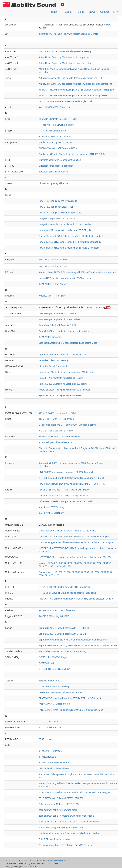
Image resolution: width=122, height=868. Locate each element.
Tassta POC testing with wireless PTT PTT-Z (61, 692)
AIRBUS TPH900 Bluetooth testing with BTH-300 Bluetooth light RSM (73, 96)
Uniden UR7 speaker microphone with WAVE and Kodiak (67, 501)
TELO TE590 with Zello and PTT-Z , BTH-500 (61, 798)
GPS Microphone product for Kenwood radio (60, 319)
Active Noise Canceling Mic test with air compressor (64, 57)
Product (55, 12)
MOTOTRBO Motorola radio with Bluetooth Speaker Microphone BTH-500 (75, 557)
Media (69, 12)
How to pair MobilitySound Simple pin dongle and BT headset (69, 248)
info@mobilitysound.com (57, 860)
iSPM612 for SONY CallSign (53, 657)
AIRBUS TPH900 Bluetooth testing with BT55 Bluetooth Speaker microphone (77, 90)
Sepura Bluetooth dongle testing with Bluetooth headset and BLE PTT (73, 640)
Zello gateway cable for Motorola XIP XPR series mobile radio (69, 822)
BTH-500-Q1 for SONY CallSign (54, 669)
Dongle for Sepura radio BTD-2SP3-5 (57, 219)
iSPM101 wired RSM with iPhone (55, 763)
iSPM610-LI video (47, 663)
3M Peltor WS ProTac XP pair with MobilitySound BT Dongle (68, 34)
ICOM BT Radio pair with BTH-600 (56, 431)
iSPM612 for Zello (47, 757)
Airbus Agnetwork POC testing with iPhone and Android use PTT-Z (71, 78)
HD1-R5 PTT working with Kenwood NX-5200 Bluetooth (66, 472)
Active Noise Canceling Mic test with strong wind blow (65, 63)
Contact (105, 12)
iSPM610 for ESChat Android (53, 284)
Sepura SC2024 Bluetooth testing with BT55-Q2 (62, 634)
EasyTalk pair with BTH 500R (53, 259)
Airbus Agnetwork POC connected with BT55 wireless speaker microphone (75, 84)
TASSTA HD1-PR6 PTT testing (54, 687)
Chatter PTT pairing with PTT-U (54, 183)
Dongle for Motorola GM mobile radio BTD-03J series (65, 224)
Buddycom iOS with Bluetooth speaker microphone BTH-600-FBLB (72, 154)
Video (81, 12)
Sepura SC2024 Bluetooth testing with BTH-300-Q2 (64, 628)
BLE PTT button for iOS (50, 681)
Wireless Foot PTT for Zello (52, 296)
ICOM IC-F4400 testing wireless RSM (57, 413)
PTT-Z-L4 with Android (50, 727)
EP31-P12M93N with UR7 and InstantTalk (59, 437)
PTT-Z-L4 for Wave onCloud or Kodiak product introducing (67, 593)
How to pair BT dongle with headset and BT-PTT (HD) (65, 230)
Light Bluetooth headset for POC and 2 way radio (63, 355)
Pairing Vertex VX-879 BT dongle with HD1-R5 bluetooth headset (71, 236)
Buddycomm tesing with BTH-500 (55, 142)
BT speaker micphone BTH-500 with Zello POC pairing (66, 845)
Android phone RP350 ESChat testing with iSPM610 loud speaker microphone (77, 272)
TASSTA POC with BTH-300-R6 (54, 704)
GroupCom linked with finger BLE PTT (57, 325)
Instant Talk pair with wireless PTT (55, 442)
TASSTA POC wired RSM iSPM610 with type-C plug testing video (71, 710)
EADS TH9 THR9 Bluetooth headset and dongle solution (66, 101)
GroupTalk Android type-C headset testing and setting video (68, 343)
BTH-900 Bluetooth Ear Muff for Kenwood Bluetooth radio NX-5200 (72, 478)
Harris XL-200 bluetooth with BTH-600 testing (61, 378)
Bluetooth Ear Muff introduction (54, 172)
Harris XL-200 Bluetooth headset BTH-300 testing (63, 384)
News (92, 12)
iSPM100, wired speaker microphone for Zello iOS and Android (69, 833)
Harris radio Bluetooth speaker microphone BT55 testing (66, 372)
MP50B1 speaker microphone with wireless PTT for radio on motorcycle (74, 537)
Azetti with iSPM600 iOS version (55, 107)
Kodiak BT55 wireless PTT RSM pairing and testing (64, 496)
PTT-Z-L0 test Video (49, 722)
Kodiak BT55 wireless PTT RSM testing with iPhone (64, 490)
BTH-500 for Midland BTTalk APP (55, 137)
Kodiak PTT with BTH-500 (51, 513)
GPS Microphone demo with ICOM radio (58, 314)
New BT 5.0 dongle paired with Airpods (58, 201)
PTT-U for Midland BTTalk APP (54, 131)
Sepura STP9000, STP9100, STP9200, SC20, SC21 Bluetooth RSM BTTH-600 (78, 646)
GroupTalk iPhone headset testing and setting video (64, 331)
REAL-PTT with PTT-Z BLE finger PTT (58, 610)
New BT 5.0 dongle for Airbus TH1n (56, 207)
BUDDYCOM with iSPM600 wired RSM (58, 148)
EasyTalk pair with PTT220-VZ (54, 266)
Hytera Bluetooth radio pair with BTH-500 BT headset (65, 390)
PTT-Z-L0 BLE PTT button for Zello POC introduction (65, 587)
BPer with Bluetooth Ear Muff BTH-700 (58, 119)
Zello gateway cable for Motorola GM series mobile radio (66, 816)
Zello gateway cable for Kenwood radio (58, 810)
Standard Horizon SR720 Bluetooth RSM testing (62, 651)
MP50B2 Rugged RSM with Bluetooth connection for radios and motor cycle (76, 542)
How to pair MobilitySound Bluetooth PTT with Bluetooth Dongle (70, 242)
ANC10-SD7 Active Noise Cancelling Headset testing (65, 51)
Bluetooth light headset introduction (56, 166)
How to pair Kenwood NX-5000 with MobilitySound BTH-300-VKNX (72, 484)
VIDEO (108, 25)
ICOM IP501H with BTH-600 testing (56, 419)
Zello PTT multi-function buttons (54, 839)
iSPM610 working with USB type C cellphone (61, 827)
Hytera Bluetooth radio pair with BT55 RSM (60, 396)
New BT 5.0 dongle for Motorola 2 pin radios (60, 213)
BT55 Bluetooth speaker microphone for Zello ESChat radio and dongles (74, 792)
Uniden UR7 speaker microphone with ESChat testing (65, 278)
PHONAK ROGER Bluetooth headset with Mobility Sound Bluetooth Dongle (76, 599)
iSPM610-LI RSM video (50, 751)
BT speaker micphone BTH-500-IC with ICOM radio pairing (68, 425)
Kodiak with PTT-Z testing (51, 507)
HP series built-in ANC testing (53, 360)
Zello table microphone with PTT (55, 768)
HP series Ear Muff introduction (54, 366)
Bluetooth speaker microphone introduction (60, 160)
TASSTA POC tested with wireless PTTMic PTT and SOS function (71, 698)
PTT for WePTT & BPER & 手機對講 (57, 125)
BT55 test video (46, 739)
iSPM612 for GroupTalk (50, 337)
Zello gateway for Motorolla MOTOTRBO (59, 804)
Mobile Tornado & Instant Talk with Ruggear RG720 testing (67, 531)
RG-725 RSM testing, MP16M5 (54, 616)
